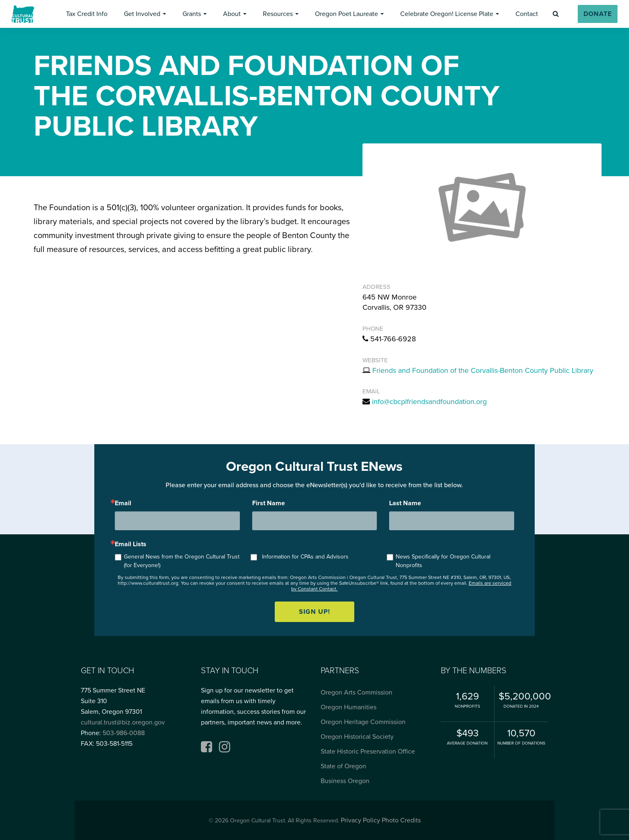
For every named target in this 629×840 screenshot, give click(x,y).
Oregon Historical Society (357, 737)
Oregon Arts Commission (357, 692)
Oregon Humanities (349, 707)
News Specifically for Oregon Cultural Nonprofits (443, 561)
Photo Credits (401, 820)
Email (123, 503)
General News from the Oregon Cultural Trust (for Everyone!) (182, 561)
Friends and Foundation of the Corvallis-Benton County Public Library (483, 370)
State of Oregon (343, 766)
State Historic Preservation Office (368, 751)
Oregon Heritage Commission (363, 722)
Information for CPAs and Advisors (305, 557)
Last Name (405, 503)
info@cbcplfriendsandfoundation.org (429, 402)
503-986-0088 (124, 733)
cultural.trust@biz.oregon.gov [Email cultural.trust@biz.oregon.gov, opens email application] (123, 722)
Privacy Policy (360, 820)
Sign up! (314, 612)
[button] (87, 14)
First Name (269, 503)
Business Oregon (345, 781)
